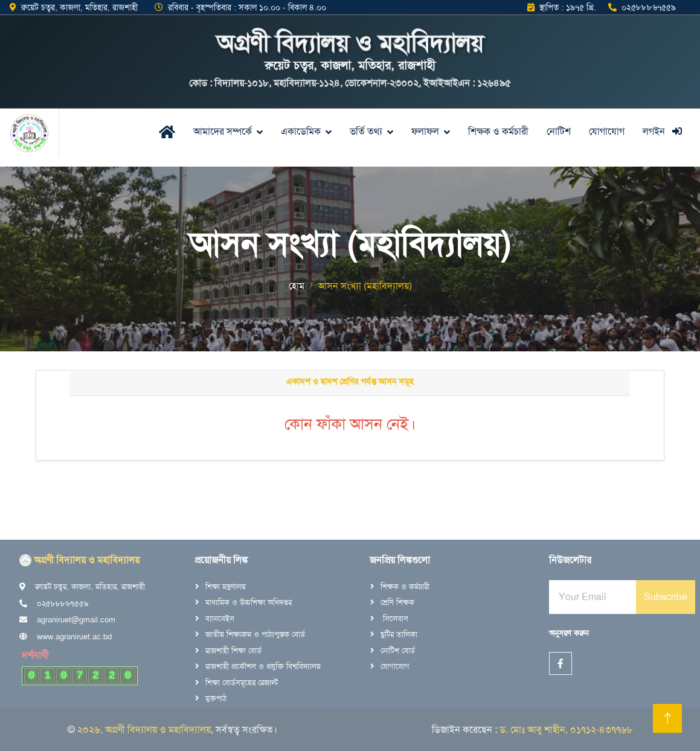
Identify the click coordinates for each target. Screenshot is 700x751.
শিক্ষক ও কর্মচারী (498, 131)
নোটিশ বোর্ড (398, 650)
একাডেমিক (301, 131)
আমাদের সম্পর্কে (223, 131)
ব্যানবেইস (220, 618)
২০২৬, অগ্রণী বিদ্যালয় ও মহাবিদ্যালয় (144, 730)
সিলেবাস (394, 618)
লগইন (662, 131)
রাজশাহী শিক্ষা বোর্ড (233, 650)
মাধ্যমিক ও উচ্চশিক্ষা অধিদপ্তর (249, 602)
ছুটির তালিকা (399, 634)
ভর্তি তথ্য (366, 131)
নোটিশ (559, 131)
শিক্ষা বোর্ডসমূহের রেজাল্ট (242, 682)
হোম (297, 286)
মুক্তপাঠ (216, 698)
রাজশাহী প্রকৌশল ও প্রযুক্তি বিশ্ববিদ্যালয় (263, 666)
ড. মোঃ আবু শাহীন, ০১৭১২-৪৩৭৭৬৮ (566, 730)
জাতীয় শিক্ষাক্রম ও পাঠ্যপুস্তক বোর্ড (255, 634)
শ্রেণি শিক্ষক (397, 602)
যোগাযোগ (607, 131)
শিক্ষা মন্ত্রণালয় (226, 586)
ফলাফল (425, 131)
